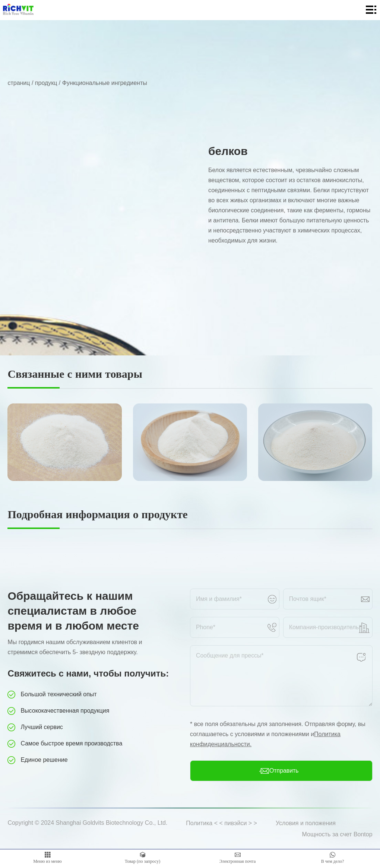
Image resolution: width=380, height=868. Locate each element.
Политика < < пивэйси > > (221, 823)
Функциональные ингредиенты (105, 83)
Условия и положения (306, 823)
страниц (19, 83)
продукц (46, 83)
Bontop (363, 834)
